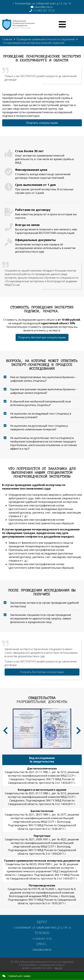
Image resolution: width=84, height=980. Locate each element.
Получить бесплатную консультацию (42, 337)
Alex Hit (58, 968)
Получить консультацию (42, 123)
